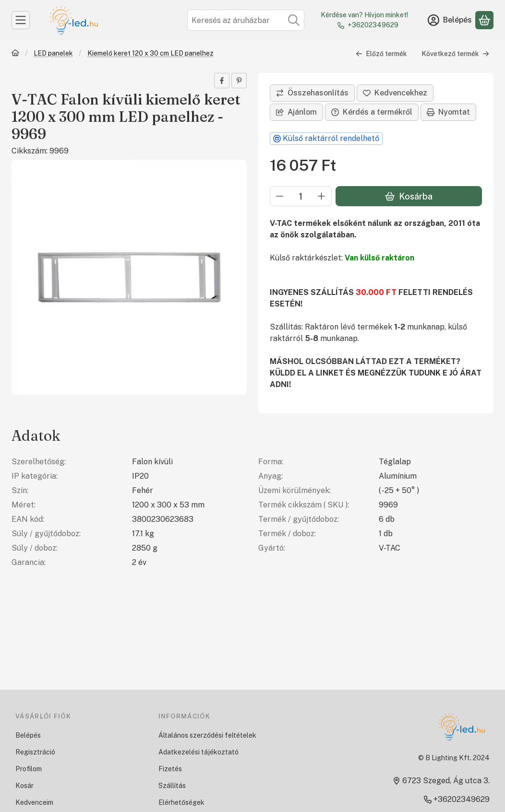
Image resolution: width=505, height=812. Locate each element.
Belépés (28, 735)
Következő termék (455, 54)
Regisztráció (35, 752)
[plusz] (322, 196)
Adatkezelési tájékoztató (198, 752)
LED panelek (53, 53)
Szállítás (172, 786)
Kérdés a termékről (372, 112)
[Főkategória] (15, 54)
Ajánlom (296, 112)
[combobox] (246, 20)
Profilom (29, 769)
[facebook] (222, 81)
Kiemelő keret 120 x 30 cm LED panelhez (150, 53)
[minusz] (280, 196)
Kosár (24, 786)
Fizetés (170, 769)
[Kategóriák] (21, 20)
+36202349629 (373, 25)
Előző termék (381, 54)
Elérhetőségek (181, 802)
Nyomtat (448, 112)
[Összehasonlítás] (312, 93)
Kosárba (409, 196)
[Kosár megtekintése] (484, 20)
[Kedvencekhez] (395, 93)
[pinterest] (239, 81)
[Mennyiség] (301, 196)
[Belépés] (450, 20)
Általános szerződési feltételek (207, 735)
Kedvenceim (34, 802)
